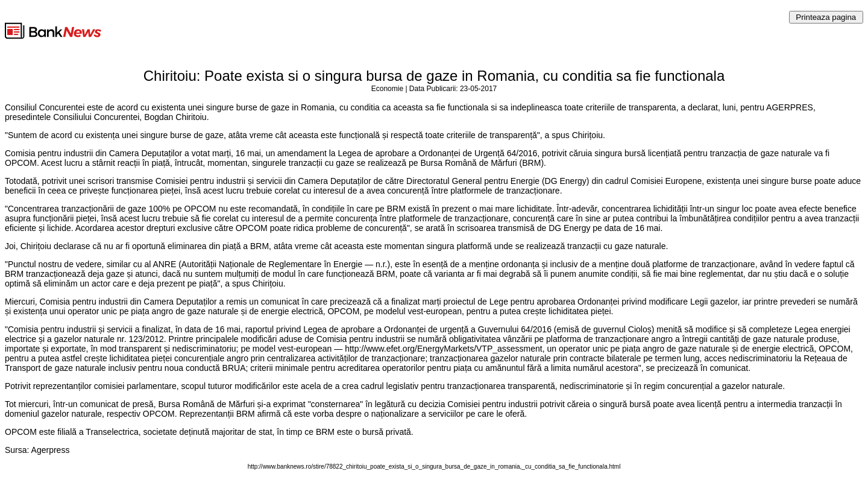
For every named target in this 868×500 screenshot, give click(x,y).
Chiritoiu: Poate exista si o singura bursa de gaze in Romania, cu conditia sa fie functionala (434, 76)
